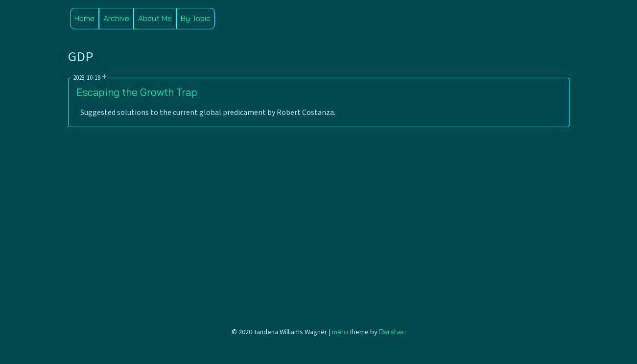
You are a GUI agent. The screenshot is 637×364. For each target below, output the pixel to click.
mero (340, 332)
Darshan (392, 332)
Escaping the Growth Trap (137, 92)
